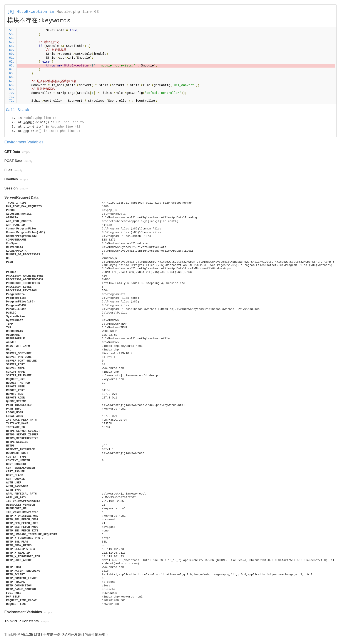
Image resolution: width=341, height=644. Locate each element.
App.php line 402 (65, 127)
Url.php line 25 (70, 122)
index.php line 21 (65, 131)
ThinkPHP (12, 635)
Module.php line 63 (78, 12)
